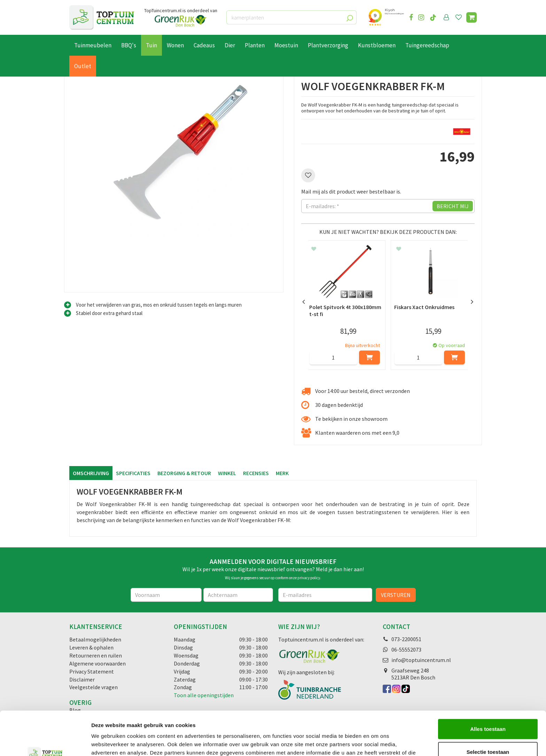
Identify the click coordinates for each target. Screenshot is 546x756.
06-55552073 (406, 649)
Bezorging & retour (184, 473)
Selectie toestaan (488, 711)
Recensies (256, 473)
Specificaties (133, 473)
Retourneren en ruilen (96, 655)
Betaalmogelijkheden (95, 639)
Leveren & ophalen (91, 647)
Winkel (227, 473)
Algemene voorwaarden (97, 663)
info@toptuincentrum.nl (421, 660)
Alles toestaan (488, 688)
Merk (282, 473)
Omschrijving (91, 473)
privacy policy (309, 578)
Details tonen (376, 742)
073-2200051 (406, 639)
